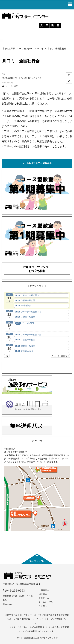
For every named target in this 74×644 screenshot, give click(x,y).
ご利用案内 (44, 590)
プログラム (44, 598)
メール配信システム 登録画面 (37, 163)
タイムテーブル (46, 602)
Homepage (8, 604)
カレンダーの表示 (60, 356)
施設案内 (43, 594)
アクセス (43, 606)
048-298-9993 (14, 591)
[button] (69, 81)
